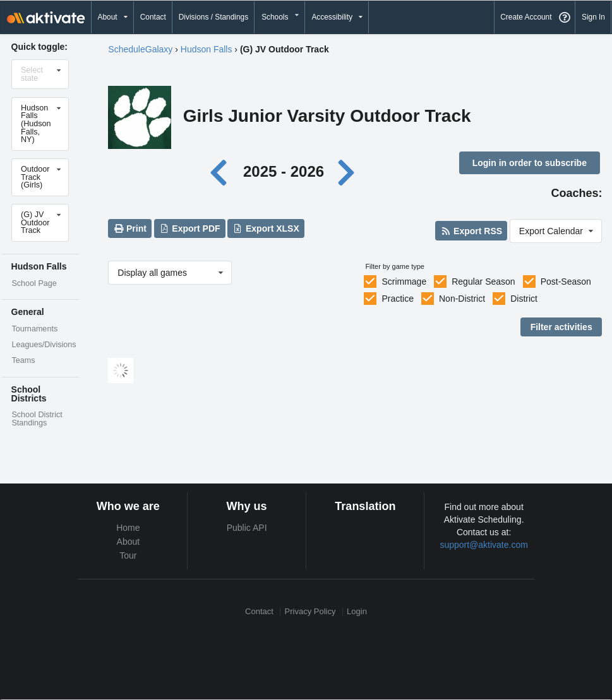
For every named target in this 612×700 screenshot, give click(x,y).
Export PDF (190, 228)
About (129, 542)
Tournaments (34, 329)
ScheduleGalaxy (140, 49)
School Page (34, 283)
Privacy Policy (310, 612)
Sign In (593, 17)
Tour (128, 555)
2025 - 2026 (284, 171)
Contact (153, 17)
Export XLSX (266, 228)
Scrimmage (404, 282)
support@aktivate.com (484, 545)
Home (128, 528)
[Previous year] (222, 171)
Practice (398, 299)
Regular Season (483, 282)
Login (357, 612)
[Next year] (347, 171)
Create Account (526, 17)
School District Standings (37, 419)
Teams (23, 360)
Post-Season (566, 282)
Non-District (462, 299)
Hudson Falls (207, 49)
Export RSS (471, 231)
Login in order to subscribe (530, 163)
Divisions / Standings (213, 17)
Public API (247, 528)
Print (130, 228)
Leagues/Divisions (44, 345)
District (524, 299)
